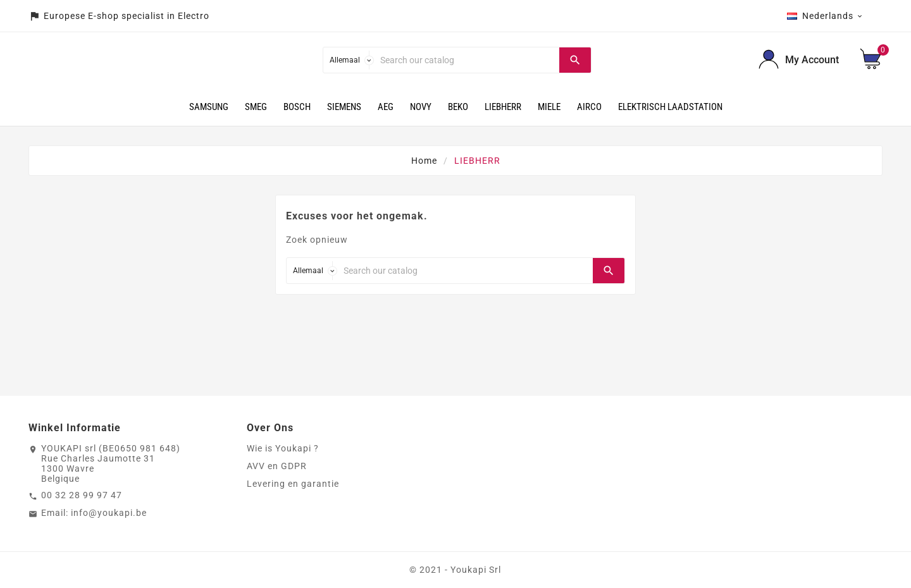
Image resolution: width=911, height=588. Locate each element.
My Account (812, 60)
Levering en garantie (293, 484)
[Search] (467, 60)
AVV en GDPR (277, 466)
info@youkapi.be (109, 513)
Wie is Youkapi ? (283, 448)
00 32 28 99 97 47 (82, 495)
